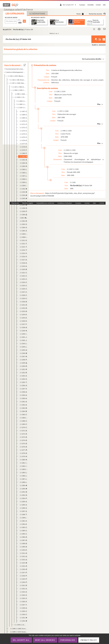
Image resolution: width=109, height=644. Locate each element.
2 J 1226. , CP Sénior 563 (24, 289)
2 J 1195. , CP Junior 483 (24, 198)
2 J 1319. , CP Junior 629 (24, 579)
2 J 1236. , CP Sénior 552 (24, 321)
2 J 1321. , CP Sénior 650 (24, 585)
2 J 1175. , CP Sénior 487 (24, 137)
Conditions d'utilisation (65, 203)
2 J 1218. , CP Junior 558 (24, 263)
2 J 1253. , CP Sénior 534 (24, 376)
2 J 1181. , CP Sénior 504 (24, 157)
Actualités (91, 5)
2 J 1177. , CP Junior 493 (24, 144)
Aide (104, 5)
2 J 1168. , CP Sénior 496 (24, 115)
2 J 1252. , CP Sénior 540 (24, 373)
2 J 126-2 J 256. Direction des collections (18, 80)
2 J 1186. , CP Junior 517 (24, 173)
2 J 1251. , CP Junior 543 (24, 369)
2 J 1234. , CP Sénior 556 (24, 315)
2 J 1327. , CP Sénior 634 (24, 605)
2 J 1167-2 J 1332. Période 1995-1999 (22, 108)
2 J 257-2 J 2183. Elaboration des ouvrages (18, 83)
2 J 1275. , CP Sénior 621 (24, 443)
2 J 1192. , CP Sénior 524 (24, 189)
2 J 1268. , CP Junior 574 (24, 421)
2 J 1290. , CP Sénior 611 (24, 489)
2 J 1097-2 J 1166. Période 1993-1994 (22, 104)
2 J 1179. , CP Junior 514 (24, 150)
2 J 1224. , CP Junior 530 (24, 282)
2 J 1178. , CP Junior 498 (24, 147)
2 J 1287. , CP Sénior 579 (24, 479)
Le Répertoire (37, 14)
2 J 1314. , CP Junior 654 (24, 563)
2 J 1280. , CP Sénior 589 (24, 460)
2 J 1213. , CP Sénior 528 (24, 247)
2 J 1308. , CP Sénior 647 (24, 543)
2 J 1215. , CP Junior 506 (24, 253)
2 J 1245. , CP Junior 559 (24, 350)
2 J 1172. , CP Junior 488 (24, 127)
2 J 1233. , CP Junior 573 (24, 311)
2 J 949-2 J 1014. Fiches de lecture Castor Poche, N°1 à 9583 (21, 94)
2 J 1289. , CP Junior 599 (24, 485)
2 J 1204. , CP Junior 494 (24, 227)
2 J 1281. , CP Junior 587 (24, 463)
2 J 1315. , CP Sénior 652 (24, 566)
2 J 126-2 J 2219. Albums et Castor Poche (17, 76)
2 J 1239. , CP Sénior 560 (24, 331)
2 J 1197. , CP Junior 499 (24, 205)
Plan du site (15, 203)
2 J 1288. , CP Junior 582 (24, 482)
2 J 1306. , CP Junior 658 (24, 537)
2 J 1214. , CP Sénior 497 (24, 250)
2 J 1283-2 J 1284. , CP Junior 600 (24, 469)
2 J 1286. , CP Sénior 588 (24, 476)
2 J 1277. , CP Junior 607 (24, 450)
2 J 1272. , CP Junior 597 (24, 434)
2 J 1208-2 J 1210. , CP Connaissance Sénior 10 (24, 237)
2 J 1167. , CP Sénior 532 (24, 111)
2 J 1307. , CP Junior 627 (24, 540)
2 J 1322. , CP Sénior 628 (24, 589)
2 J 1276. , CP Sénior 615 (24, 447)
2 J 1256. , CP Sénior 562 (24, 385)
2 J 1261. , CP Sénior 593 (24, 402)
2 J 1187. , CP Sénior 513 (24, 176)
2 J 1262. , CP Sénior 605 (24, 405)
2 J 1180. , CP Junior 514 (24, 153)
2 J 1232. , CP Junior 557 (24, 308)
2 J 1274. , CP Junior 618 (24, 440)
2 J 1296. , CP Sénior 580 (24, 508)
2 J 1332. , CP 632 (24, 621)
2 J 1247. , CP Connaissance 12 (24, 356)
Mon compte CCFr (70, 5)
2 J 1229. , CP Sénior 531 (24, 298)
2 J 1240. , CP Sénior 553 (24, 334)
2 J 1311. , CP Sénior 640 (24, 553)
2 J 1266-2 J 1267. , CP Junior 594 (24, 418)
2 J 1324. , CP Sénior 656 (24, 595)
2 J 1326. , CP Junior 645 (24, 602)
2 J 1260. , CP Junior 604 (24, 398)
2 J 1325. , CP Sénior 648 (24, 598)
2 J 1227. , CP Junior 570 (24, 292)
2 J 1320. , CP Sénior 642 (24, 582)
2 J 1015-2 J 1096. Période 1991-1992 (22, 101)
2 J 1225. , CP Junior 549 (24, 285)
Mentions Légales (28, 203)
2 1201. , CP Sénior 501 (24, 218)
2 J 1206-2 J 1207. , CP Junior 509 (24, 234)
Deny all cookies (45, 640)
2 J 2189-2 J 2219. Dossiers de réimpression (19, 632)
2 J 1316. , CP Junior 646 (24, 569)
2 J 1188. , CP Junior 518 (24, 179)
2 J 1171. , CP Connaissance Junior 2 (24, 124)
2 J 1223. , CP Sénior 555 (24, 279)
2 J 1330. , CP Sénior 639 (24, 614)
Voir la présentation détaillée (92, 59)
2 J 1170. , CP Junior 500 (24, 121)
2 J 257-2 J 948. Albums (19, 87)
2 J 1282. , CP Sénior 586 (24, 466)
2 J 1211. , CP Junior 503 (24, 240)
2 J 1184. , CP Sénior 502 (24, 166)
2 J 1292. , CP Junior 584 (24, 495)
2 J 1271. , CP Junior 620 (24, 431)
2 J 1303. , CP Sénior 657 (24, 527)
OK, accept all (21, 640)
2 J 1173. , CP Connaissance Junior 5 (24, 131)
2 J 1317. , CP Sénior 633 (24, 572)
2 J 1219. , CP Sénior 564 (24, 266)
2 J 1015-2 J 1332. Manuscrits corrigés (21, 97)
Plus (99, 104)
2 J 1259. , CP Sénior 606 (24, 395)
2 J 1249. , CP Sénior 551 (24, 363)
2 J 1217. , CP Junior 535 (24, 260)
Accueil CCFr (7, 29)
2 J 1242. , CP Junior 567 (24, 340)
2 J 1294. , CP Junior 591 (24, 502)
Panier (80, 14)
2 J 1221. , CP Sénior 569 (24, 273)
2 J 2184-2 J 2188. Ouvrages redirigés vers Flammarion (19, 629)
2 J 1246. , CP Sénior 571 (24, 353)
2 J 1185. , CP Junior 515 (24, 169)
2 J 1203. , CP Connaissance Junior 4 (24, 224)
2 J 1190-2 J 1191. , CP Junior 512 (24, 186)
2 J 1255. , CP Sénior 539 (24, 382)
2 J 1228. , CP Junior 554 (24, 295)
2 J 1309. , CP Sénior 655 (24, 547)
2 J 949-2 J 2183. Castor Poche (19, 90)
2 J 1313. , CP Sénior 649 (24, 560)
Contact (98, 5)
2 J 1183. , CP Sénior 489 (24, 163)
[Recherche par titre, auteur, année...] (11, 21)
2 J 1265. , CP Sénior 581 (24, 414)
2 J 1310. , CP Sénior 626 (24, 550)
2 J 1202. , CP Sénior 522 (24, 221)
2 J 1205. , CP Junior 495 (24, 231)
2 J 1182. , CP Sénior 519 (24, 160)
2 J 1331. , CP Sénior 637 (24, 618)
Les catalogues (15, 13)
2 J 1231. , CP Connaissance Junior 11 (24, 305)
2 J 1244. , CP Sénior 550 (24, 347)
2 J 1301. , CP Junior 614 (24, 521)
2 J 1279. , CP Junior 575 (24, 456)
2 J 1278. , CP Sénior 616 (24, 453)
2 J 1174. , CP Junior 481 (24, 134)
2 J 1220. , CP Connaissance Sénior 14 (24, 269)
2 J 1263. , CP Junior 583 (24, 408)
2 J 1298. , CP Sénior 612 (24, 514)
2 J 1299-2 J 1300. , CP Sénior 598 (24, 518)
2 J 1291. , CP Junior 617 (24, 492)
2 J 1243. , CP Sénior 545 (24, 344)
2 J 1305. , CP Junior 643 (24, 534)
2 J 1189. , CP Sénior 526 (24, 182)
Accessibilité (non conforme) (45, 203)
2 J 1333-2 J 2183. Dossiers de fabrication (21, 625)
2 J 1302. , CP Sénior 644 (24, 524)
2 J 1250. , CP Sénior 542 (24, 366)
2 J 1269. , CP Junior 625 (24, 424)
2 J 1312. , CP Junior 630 (24, 556)
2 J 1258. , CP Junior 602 (24, 392)
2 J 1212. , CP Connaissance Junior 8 (24, 244)
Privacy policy (89, 640)
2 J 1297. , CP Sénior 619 (24, 511)
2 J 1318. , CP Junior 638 (24, 576)
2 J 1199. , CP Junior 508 (24, 211)
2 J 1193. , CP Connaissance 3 (24, 192)
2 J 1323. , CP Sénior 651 (24, 592)
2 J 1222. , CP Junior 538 (24, 276)
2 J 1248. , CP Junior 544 (24, 360)
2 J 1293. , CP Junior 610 (24, 498)
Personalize (68, 640)
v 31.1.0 (102, 203)
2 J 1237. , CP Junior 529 (24, 324)
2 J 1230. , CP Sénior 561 (24, 302)
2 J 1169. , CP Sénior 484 (24, 118)
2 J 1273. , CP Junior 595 (24, 437)
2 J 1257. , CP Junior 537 (24, 389)
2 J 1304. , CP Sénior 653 (24, 531)
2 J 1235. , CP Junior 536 (24, 318)
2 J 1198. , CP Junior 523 (24, 208)
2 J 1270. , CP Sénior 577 (24, 427)
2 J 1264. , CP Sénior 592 (24, 411)
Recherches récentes (97, 14)
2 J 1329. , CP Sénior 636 (24, 611)
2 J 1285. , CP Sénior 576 (24, 473)
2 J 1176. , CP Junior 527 (24, 140)
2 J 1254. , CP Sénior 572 (24, 379)
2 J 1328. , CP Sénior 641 (24, 608)
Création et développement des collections (15, 72)
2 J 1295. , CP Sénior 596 (24, 505)
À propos (82, 5)
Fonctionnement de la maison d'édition (15, 69)
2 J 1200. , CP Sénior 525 (24, 215)
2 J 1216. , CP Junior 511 (24, 256)
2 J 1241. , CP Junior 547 (24, 337)
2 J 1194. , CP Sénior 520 (24, 195)
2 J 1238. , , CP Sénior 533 (24, 327)
